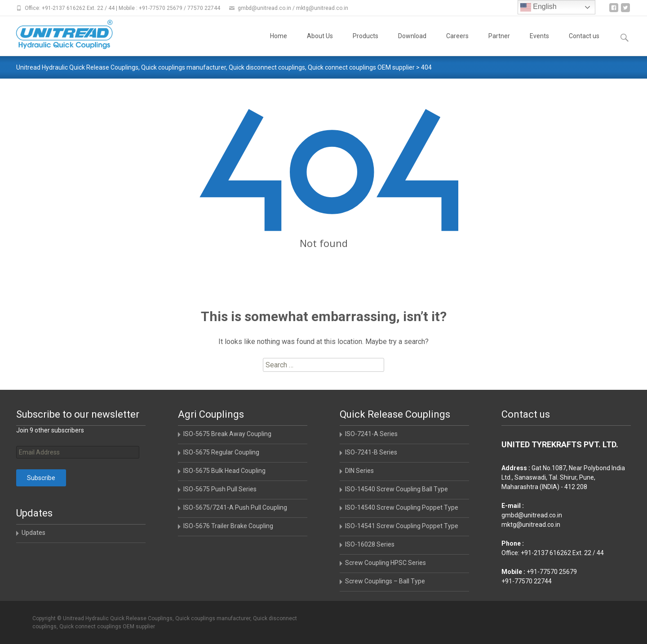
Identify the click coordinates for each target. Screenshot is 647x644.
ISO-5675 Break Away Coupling (227, 434)
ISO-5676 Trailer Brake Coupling (228, 526)
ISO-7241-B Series (371, 452)
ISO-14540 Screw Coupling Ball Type (397, 489)
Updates (33, 533)
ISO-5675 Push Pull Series (220, 489)
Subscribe (41, 478)
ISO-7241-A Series (371, 434)
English (538, 7)
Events (539, 44)
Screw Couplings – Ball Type (385, 581)
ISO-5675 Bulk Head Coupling (224, 471)
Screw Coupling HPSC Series (386, 563)
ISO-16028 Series (370, 544)
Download (412, 44)
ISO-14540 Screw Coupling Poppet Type (402, 507)
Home (279, 44)
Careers (457, 44)
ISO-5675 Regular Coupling (221, 452)
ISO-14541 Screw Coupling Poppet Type (402, 526)
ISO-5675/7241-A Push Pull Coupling (235, 507)
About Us (320, 44)
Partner (499, 44)
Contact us (584, 44)
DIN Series (359, 471)
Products (366, 44)
